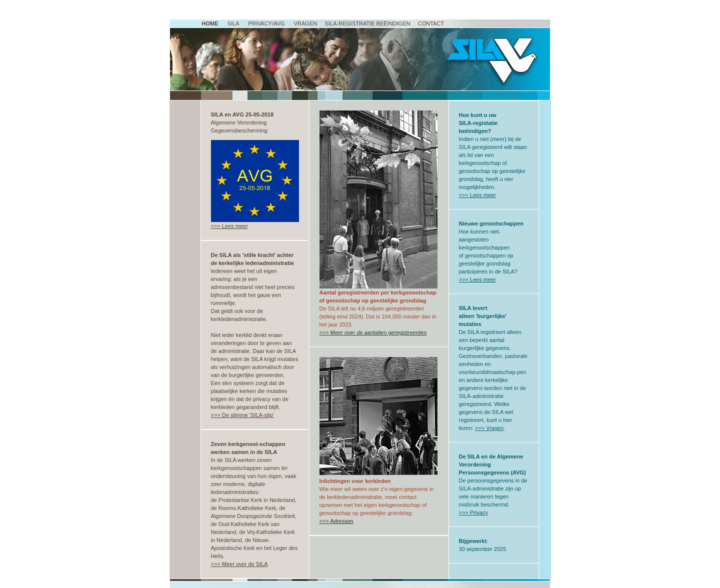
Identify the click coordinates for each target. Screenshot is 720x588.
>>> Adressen (336, 521)
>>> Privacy (473, 512)
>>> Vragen (489, 428)
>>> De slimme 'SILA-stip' (242, 415)
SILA (233, 23)
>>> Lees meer (229, 226)
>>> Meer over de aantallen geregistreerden (373, 332)
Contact (431, 23)
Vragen (305, 23)
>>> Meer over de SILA (239, 564)
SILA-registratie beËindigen (367, 23)
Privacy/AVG (266, 23)
